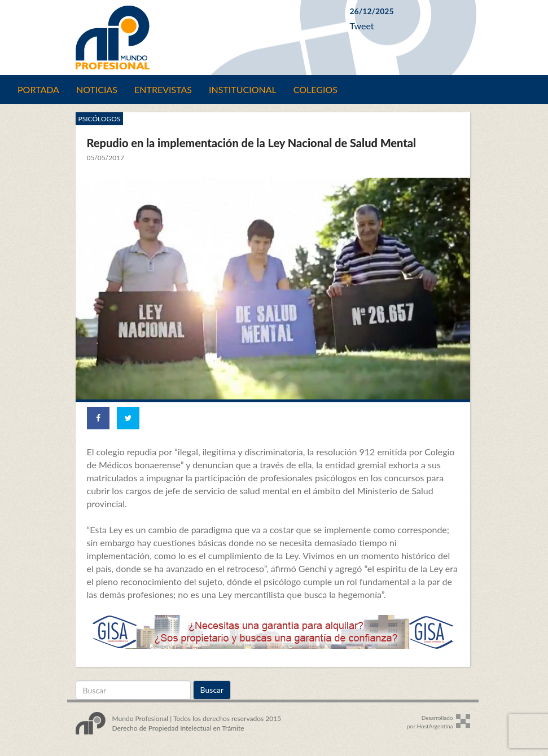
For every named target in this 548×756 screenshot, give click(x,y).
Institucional (243, 89)
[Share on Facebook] (98, 418)
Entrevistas (163, 89)
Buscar (212, 690)
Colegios (315, 89)
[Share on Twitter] (128, 418)
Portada (38, 89)
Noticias (97, 89)
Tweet (362, 26)
